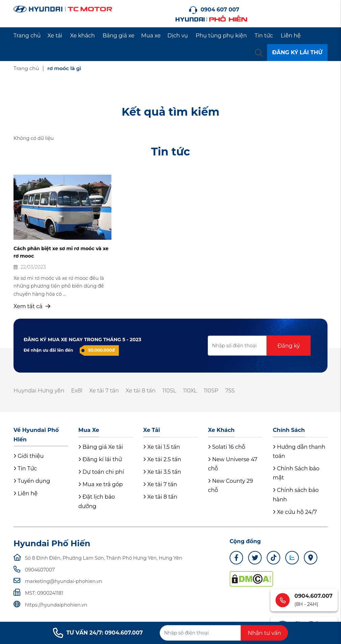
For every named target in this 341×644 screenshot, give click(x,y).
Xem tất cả (32, 306)
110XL (190, 391)
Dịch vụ (178, 36)
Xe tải (55, 36)
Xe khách (82, 36)
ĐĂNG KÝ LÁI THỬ (297, 52)
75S (230, 391)
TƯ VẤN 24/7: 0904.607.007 (98, 633)
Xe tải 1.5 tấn (162, 447)
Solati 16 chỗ (227, 447)
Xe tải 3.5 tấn (162, 472)
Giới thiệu (29, 456)
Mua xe (151, 36)
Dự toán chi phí (101, 472)
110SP (211, 391)
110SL (169, 391)
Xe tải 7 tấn (104, 391)
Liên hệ (291, 36)
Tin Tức (25, 469)
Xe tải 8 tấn (141, 391)
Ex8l (77, 391)
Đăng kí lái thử (100, 459)
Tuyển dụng (32, 481)
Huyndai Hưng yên (39, 391)
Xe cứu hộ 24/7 (295, 512)
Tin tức (264, 36)
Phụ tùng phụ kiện (221, 36)
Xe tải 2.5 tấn (162, 459)
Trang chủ (27, 36)
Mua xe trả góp (101, 484)
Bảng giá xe (119, 36)
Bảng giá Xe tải (101, 447)
